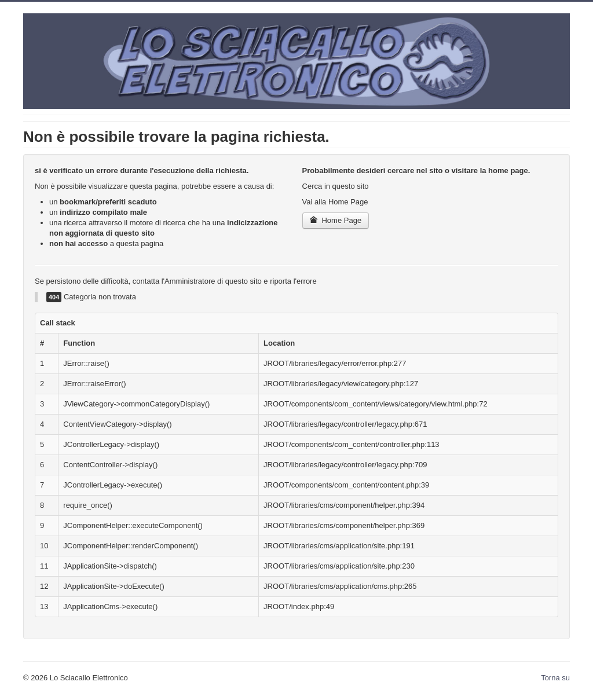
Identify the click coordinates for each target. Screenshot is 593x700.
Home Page (336, 220)
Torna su (555, 678)
